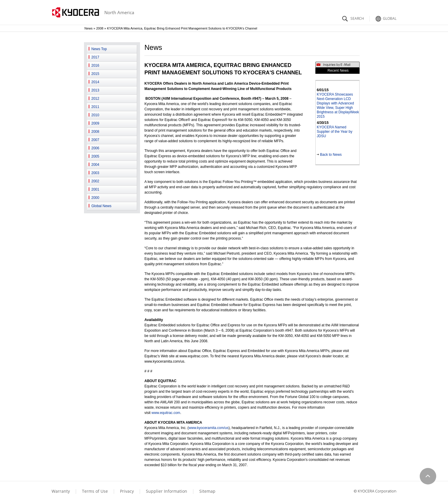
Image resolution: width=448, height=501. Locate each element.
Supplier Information (167, 491)
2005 (95, 156)
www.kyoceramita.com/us (209, 428)
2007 (95, 140)
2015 (95, 74)
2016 (95, 66)
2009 (95, 123)
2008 (100, 28)
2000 (95, 198)
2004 (95, 165)
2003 (95, 173)
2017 (95, 57)
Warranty (61, 491)
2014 (95, 82)
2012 (95, 99)
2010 (95, 115)
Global (385, 17)
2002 (95, 181)
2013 (95, 90)
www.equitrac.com (166, 413)
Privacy (127, 491)
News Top (99, 49)
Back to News (329, 155)
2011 (95, 107)
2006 (95, 148)
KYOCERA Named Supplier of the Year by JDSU (335, 132)
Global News (101, 206)
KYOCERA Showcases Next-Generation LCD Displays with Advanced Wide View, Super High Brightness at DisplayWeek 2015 (338, 105)
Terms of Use (95, 491)
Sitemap (207, 491)
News (89, 28)
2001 (95, 189)
